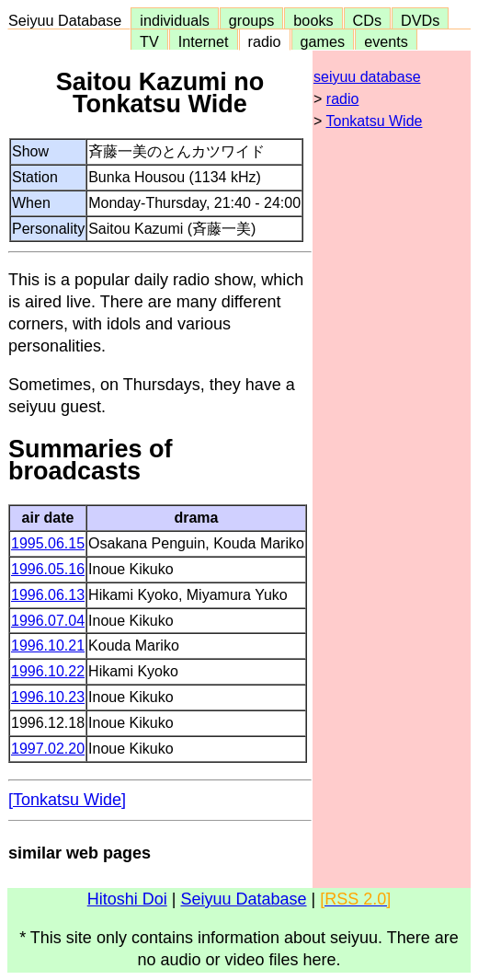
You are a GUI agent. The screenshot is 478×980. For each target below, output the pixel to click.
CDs (367, 20)
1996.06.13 (48, 595)
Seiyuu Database (69, 20)
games (323, 41)
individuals (175, 20)
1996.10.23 (48, 697)
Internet (204, 41)
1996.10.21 (48, 646)
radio (265, 41)
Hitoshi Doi (127, 899)
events (386, 41)
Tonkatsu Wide (375, 121)
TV (149, 41)
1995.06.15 (48, 543)
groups (252, 20)
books (313, 20)
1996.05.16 (48, 569)
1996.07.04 (48, 621)
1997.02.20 (48, 749)
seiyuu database (367, 77)
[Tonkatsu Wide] (67, 800)
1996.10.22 (48, 671)
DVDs (420, 20)
